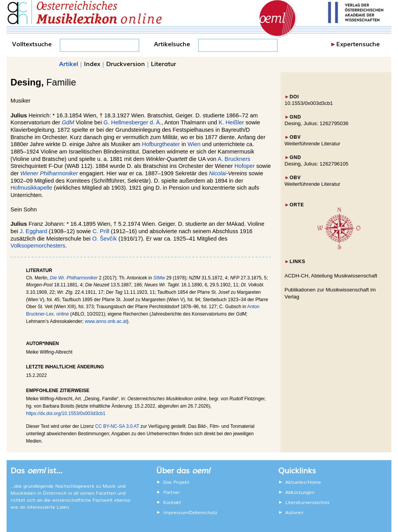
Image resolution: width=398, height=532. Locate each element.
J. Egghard (34, 231)
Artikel (69, 63)
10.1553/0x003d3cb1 (309, 103)
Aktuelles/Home (303, 482)
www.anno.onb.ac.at (106, 321)
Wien (194, 144)
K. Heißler (231, 122)
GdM (68, 122)
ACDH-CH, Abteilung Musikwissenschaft (331, 276)
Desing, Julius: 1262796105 (317, 164)
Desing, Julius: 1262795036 (317, 123)
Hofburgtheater (161, 144)
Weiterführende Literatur (312, 144)
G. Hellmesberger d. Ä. (132, 122)
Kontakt (172, 502)
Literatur (163, 63)
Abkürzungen (300, 492)
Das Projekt (176, 482)
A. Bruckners (234, 159)
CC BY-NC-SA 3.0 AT (117, 426)
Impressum (176, 512)
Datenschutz (203, 512)
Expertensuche (358, 44)
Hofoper (244, 166)
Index (92, 63)
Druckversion (126, 63)
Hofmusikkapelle (31, 188)
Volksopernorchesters (38, 246)
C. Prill (101, 231)
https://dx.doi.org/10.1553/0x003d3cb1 (66, 413)
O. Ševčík (105, 239)
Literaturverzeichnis (307, 502)
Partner (172, 492)
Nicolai (218, 173)
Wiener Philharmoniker (49, 173)
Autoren (294, 512)
